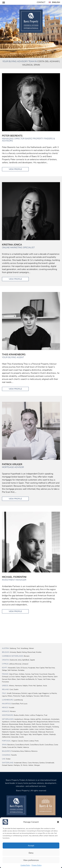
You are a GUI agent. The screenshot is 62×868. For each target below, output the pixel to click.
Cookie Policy (25, 865)
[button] (58, 822)
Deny (31, 853)
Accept (31, 846)
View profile (15, 169)
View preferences (31, 860)
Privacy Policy (37, 865)
